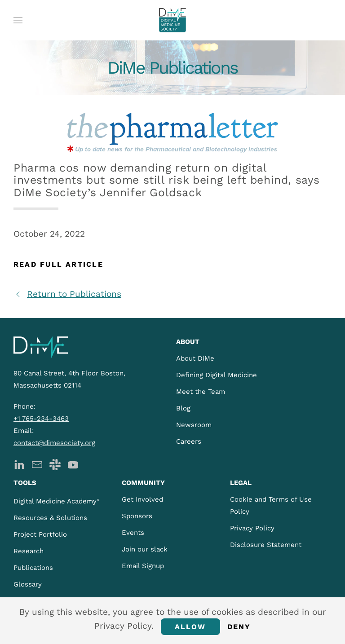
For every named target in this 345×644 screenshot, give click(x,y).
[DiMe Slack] (55, 464)
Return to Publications (67, 294)
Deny (239, 627)
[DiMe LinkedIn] (19, 464)
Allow (190, 627)
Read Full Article (58, 264)
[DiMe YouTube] (73, 464)
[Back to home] (172, 20)
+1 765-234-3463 (41, 419)
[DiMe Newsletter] (37, 464)
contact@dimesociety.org (54, 443)
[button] (18, 20)
